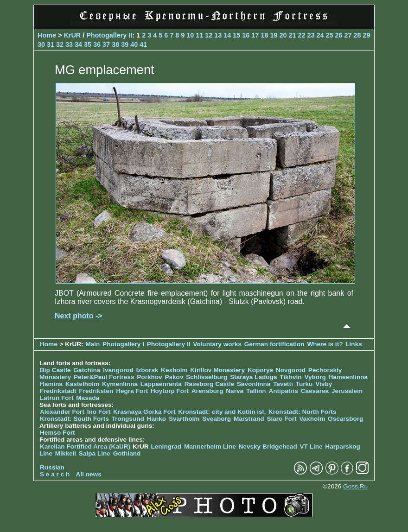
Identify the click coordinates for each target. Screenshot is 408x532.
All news (89, 474)
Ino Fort (99, 412)
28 (357, 35)
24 (320, 35)
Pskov (174, 377)
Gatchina (87, 370)
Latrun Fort (57, 398)
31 (51, 44)
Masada (88, 398)
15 (236, 35)
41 (143, 44)
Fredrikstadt (58, 391)
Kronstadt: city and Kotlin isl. (222, 412)
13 (218, 35)
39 (125, 44)
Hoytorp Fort (170, 391)
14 (227, 35)
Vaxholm (312, 419)
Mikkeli (66, 453)
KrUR (72, 35)
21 (292, 35)
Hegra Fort (132, 391)
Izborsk (147, 370)
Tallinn (256, 391)
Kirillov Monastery (217, 370)
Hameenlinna (348, 377)
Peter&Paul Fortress (104, 377)
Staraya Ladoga (253, 377)
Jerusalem (347, 391)
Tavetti (283, 384)
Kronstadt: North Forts (303, 412)
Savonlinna (254, 384)
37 (106, 44)
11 (199, 35)
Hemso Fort (57, 433)
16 (246, 35)
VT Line (311, 446)
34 (78, 44)
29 (367, 35)
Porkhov (149, 377)
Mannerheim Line (210, 446)
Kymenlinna (120, 384)
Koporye (260, 370)
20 (283, 35)
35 (88, 44)
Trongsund (128, 419)
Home (47, 35)
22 (301, 35)
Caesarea (315, 391)
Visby (324, 384)
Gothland (127, 453)
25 (329, 35)
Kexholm (174, 370)
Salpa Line (95, 453)
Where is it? (325, 344)
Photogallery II (109, 35)
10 (190, 35)
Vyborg (315, 377)
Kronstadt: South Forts (74, 419)
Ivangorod (118, 370)
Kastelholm (82, 384)
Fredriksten (96, 391)
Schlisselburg (207, 377)
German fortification (274, 344)
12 (209, 35)
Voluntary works (218, 344)
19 (274, 35)
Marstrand (249, 419)
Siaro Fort (281, 419)
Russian (52, 467)
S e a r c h (55, 474)
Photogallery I (123, 344)
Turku (304, 384)
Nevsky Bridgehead (268, 446)
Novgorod (291, 370)
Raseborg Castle (209, 384)
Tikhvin (290, 377)
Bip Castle (55, 370)
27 (348, 35)
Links (354, 344)
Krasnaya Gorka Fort (144, 412)
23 (311, 35)
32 (60, 44)
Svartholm (184, 419)
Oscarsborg (345, 419)
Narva (235, 391)
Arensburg (207, 391)
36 (97, 44)
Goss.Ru (355, 486)
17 (255, 35)
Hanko (157, 419)
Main (92, 344)
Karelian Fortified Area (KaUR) (85, 446)
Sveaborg (217, 419)
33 (69, 44)
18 (264, 35)
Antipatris (283, 391)
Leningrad (166, 446)
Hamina (51, 384)
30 (41, 44)
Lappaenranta (161, 384)
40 (134, 44)
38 (115, 44)
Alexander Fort (62, 412)
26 (339, 35)
